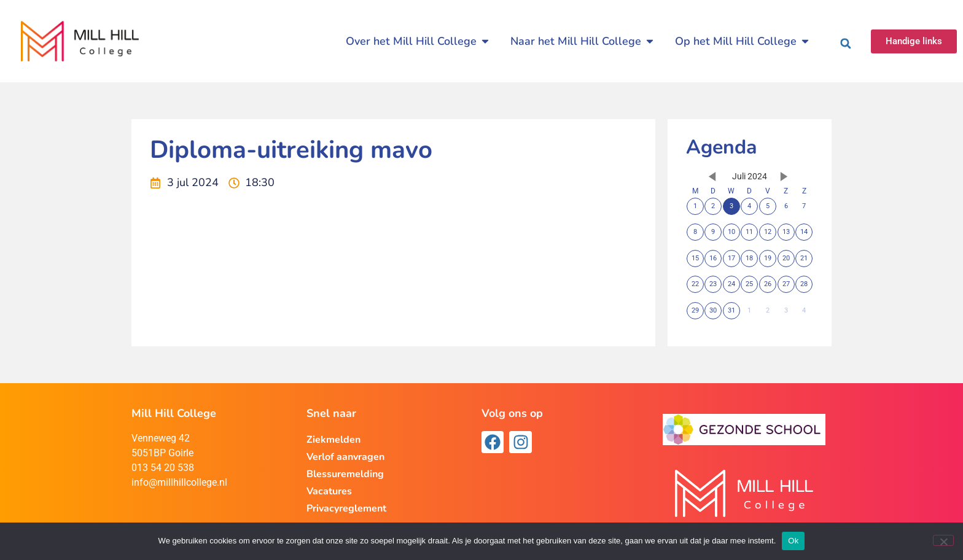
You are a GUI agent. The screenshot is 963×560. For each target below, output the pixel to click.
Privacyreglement (346, 508)
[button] (846, 44)
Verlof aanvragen (345, 457)
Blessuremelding (345, 474)
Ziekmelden (333, 440)
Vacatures (329, 491)
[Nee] (943, 540)
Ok (793, 541)
